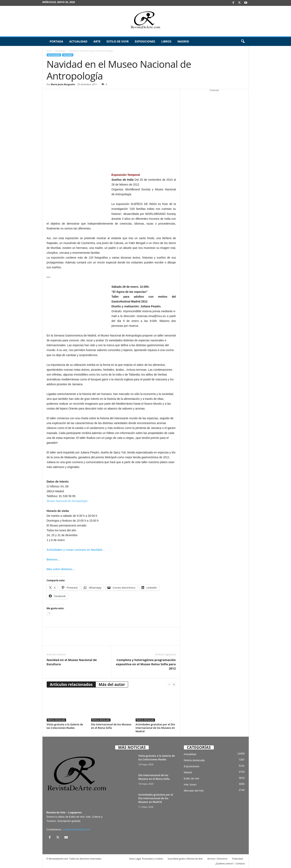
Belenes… (54, 559)
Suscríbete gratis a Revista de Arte (185, 859)
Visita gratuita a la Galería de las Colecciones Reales (65, 726)
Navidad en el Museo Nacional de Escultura (72, 662)
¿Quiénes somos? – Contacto (230, 863)
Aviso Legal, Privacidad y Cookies (146, 859)
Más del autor (112, 684)
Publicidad (237, 859)
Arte (97, 41)
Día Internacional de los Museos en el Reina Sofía (111, 726)
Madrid (183, 41)
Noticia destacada (56, 720)
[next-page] (174, 685)
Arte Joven (190, 785)
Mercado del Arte (194, 791)
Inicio (49, 51)
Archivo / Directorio (217, 859)
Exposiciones (145, 41)
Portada (56, 41)
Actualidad (78, 41)
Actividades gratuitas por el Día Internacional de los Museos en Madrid (155, 728)
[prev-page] (169, 685)
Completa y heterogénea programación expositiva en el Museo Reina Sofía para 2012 (146, 664)
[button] (243, 41)
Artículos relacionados (71, 684)
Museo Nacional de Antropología (67, 501)
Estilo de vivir (118, 41)
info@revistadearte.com (76, 829)
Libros (166, 41)
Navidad (68, 55)
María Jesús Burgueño (63, 84)
